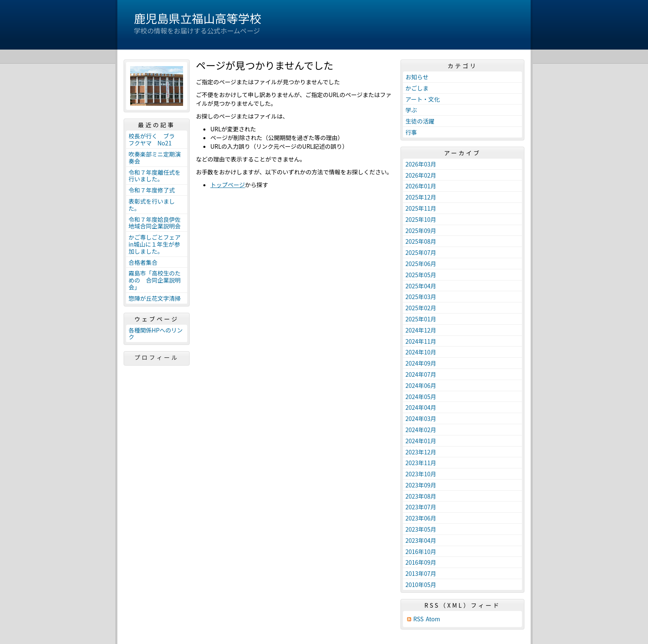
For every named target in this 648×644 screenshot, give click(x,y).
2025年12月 (421, 197)
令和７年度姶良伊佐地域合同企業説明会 (155, 223)
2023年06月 (421, 518)
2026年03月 (421, 164)
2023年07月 (421, 507)
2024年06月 (421, 385)
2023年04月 (421, 540)
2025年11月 (421, 208)
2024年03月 (421, 418)
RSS (418, 619)
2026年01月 (421, 186)
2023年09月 (421, 485)
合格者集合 (143, 262)
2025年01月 (421, 319)
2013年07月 (421, 573)
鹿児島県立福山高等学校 (198, 18)
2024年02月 (421, 430)
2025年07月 (421, 252)
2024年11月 (421, 341)
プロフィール (157, 357)
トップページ (228, 185)
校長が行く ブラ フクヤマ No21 (155, 139)
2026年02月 (421, 175)
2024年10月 (421, 352)
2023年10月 (421, 474)
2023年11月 (421, 463)
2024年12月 (421, 330)
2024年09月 (421, 363)
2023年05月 (421, 529)
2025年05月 (421, 275)
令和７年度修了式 (152, 190)
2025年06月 (421, 264)
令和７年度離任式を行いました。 (155, 176)
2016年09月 (421, 562)
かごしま (417, 88)
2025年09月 (421, 231)
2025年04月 (421, 286)
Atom (433, 619)
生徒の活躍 (420, 121)
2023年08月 (421, 496)
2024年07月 (421, 374)
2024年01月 (421, 441)
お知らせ (417, 77)
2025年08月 (421, 241)
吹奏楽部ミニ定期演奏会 (155, 158)
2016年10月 (421, 551)
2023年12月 (421, 452)
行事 (411, 132)
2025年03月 (421, 297)
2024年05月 (421, 397)
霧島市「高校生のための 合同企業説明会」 (155, 280)
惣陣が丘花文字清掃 (155, 298)
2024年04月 (421, 407)
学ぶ (411, 110)
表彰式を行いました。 (152, 205)
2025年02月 (421, 308)
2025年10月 (421, 219)
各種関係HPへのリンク (156, 334)
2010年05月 (421, 585)
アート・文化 (423, 99)
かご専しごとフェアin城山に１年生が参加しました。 (155, 244)
